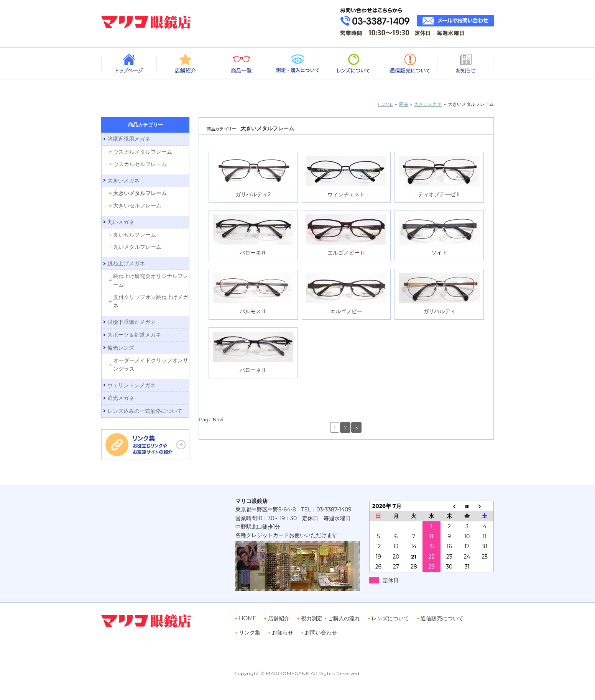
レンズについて (353, 63)
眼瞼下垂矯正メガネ (131, 322)
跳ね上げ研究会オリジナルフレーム (151, 280)
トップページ (129, 63)
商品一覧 (242, 63)
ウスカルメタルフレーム (143, 152)
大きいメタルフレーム (140, 193)
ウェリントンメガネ (131, 385)
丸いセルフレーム (135, 235)
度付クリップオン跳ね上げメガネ (151, 301)
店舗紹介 (185, 63)
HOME (248, 618)
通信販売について (409, 63)
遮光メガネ (121, 398)
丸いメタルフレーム (137, 247)
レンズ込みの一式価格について (145, 411)
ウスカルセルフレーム (140, 164)
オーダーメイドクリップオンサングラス (151, 365)
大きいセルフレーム (137, 205)
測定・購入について (297, 63)
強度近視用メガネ (129, 139)
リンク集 (250, 633)
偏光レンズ (121, 348)
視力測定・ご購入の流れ (330, 618)
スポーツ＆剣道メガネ (134, 335)
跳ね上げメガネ (126, 263)
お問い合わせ (321, 633)
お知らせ (466, 63)
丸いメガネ (121, 222)
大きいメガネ (123, 181)
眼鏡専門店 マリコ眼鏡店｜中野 (146, 22)
